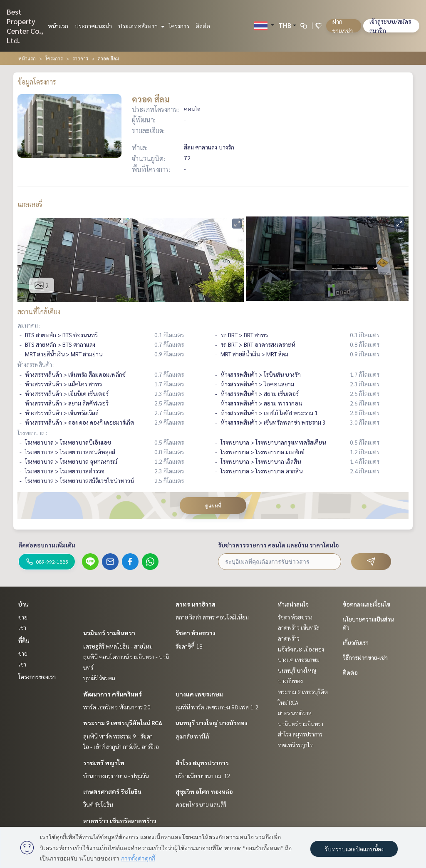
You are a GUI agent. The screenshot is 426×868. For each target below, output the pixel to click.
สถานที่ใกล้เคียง (39, 312)
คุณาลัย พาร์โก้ (192, 736)
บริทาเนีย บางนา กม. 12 (203, 776)
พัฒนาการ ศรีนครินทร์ (113, 694)
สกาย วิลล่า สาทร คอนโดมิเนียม (212, 617)
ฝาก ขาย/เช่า (343, 26)
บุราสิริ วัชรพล (99, 678)
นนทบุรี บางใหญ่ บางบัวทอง (212, 723)
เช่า (22, 627)
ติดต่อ (203, 26)
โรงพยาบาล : (32, 433)
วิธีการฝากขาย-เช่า (365, 657)
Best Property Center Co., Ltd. (25, 26)
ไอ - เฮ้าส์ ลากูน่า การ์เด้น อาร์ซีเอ (121, 746)
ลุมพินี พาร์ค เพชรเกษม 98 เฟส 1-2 (217, 707)
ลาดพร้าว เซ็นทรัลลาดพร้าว (120, 821)
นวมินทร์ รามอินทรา (109, 633)
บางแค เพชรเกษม (199, 694)
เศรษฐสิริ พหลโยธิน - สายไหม (118, 646)
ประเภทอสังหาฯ (140, 26)
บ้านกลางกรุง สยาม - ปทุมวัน (116, 776)
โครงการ (179, 26)
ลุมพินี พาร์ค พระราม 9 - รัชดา (118, 736)
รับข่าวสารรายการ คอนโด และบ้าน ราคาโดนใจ (279, 545)
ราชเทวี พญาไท (104, 763)
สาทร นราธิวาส (196, 604)
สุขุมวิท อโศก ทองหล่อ (204, 791)
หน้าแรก (58, 26)
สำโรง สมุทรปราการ (202, 763)
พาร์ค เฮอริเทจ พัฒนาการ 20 (117, 707)
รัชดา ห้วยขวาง (196, 633)
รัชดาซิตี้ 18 (189, 646)
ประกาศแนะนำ (93, 26)
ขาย (23, 617)
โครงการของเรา (37, 676)
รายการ (80, 58)
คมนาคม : (29, 325)
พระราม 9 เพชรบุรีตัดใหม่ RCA (123, 723)
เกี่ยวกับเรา (356, 642)
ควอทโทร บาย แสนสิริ (201, 804)
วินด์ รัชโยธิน (98, 804)
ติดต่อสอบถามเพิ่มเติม (47, 545)
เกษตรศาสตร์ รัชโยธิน (112, 791)
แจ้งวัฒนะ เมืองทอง (301, 649)
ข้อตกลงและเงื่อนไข (367, 604)
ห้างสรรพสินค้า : (36, 364)
